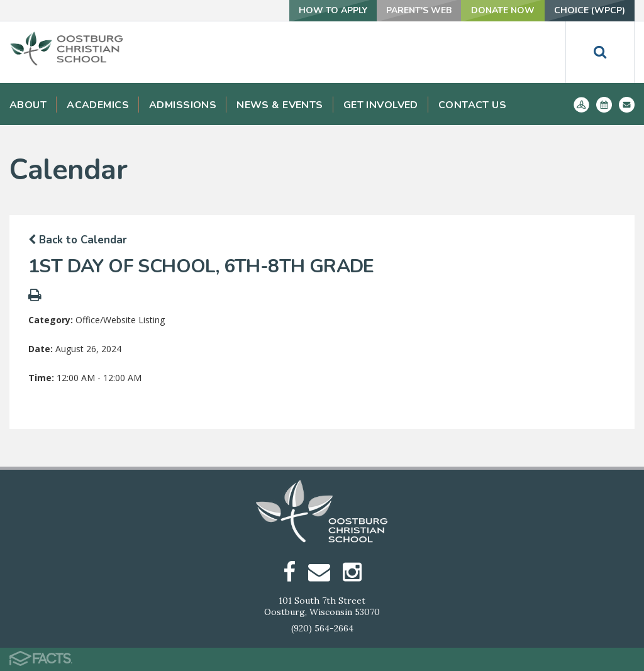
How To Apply (333, 10)
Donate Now (503, 10)
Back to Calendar (78, 240)
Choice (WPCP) (590, 10)
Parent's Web (419, 10)
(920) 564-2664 (322, 628)
